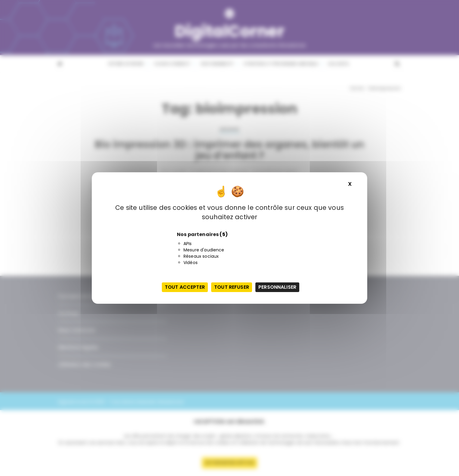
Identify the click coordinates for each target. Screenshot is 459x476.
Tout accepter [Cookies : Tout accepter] (185, 287)
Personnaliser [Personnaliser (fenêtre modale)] (277, 287)
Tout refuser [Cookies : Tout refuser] (232, 287)
